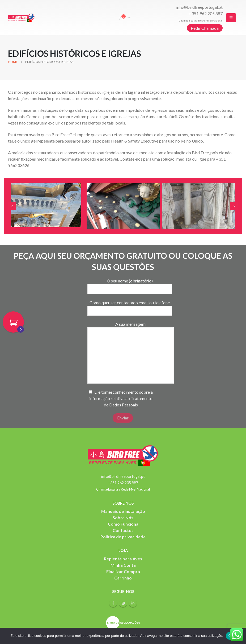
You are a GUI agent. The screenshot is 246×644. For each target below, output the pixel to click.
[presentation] (12, 206)
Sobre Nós (123, 518)
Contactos (123, 530)
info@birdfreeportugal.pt (199, 7)
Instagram (123, 603)
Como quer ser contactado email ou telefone (130, 306)
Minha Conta (123, 565)
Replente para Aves (123, 559)
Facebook (113, 603)
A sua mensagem (131, 339)
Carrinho (123, 578)
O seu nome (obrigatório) (130, 285)
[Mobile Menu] (231, 18)
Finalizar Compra (123, 571)
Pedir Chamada (205, 28)
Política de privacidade (123, 537)
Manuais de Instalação (123, 511)
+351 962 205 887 (206, 13)
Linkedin (133, 603)
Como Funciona (123, 524)
